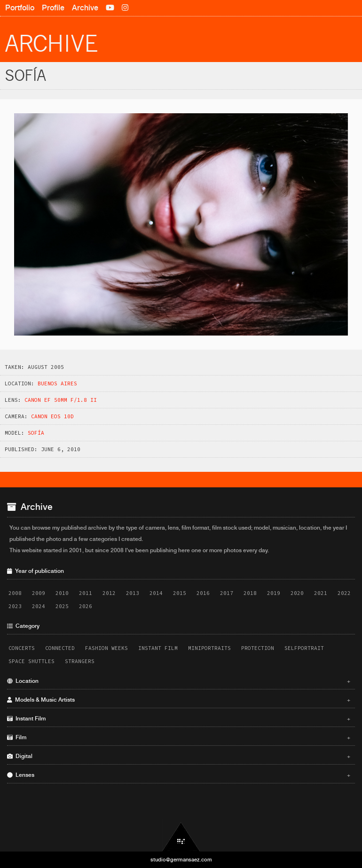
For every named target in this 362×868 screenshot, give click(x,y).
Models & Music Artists (179, 700)
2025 (62, 606)
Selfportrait (304, 648)
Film (179, 737)
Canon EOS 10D (52, 416)
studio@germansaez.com (181, 860)
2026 (86, 606)
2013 (133, 593)
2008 (15, 593)
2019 (274, 593)
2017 (227, 593)
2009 (39, 593)
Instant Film (158, 648)
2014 (156, 593)
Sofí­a (36, 433)
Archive (85, 8)
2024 (39, 606)
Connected (60, 648)
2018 (250, 593)
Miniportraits (209, 648)
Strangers (80, 661)
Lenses (179, 775)
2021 (321, 593)
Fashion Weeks (106, 648)
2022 (344, 593)
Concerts (22, 648)
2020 (297, 593)
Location (179, 681)
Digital (179, 756)
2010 (62, 593)
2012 (109, 593)
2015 (180, 593)
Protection (258, 648)
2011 (86, 593)
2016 (203, 593)
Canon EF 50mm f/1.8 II (61, 400)
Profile (53, 8)
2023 (15, 606)
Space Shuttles (31, 661)
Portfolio (20, 8)
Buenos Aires (57, 383)
